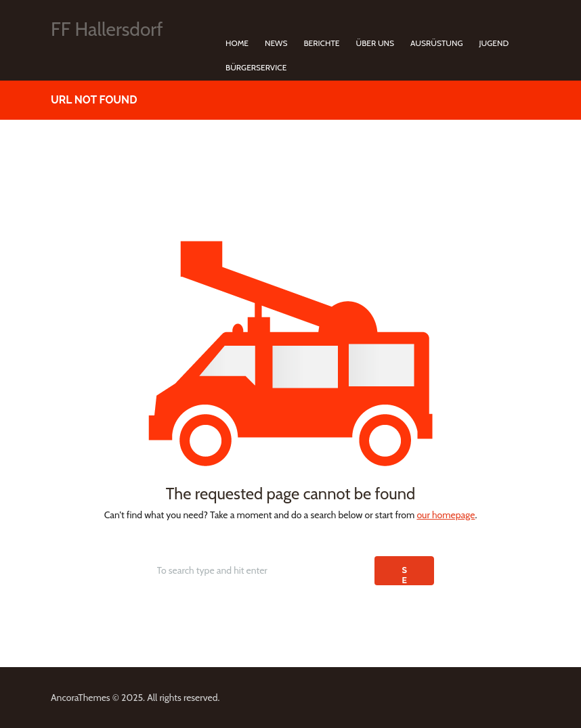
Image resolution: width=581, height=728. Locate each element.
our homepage (446, 515)
